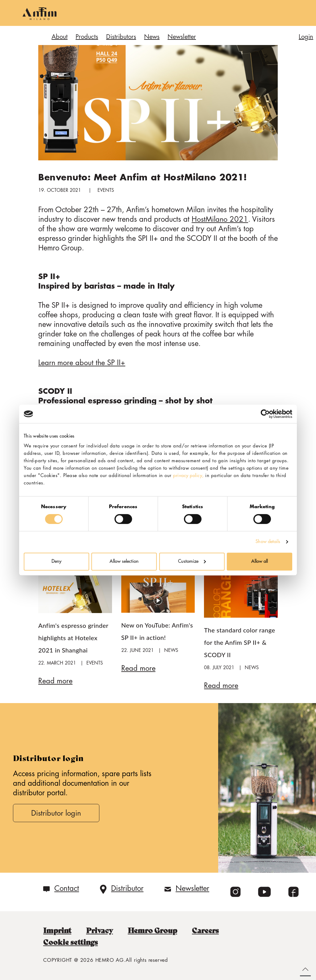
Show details (268, 542)
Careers (209, 930)
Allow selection (124, 561)
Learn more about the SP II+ (82, 363)
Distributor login (57, 813)
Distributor (127, 888)
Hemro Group (155, 930)
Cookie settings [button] (71, 942)
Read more (55, 681)
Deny (56, 561)
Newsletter (192, 888)
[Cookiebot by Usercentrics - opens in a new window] (265, 414)
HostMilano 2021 (220, 219)
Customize (192, 561)
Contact (67, 888)
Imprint (58, 930)
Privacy (101, 930)
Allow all (260, 561)
